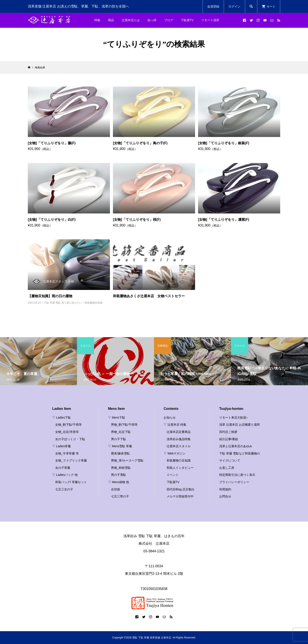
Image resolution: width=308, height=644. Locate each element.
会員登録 (213, 6)
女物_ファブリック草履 (71, 460)
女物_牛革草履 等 (67, 453)
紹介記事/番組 (229, 439)
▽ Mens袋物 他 (118, 482)
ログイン (234, 6)
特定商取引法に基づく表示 (237, 475)
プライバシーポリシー (234, 482)
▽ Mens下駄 (117, 418)
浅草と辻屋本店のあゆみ (236, 446)
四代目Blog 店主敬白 (181, 489)
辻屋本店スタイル (179, 446)
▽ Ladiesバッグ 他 (65, 475)
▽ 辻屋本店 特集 (175, 425)
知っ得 (152, 20)
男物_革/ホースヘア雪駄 (127, 460)
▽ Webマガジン (175, 453)
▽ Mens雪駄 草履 (120, 446)
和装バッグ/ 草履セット (71, 482)
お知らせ (170, 418)
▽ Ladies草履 (61, 446)
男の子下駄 (118, 439)
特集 (97, 20)
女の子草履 (63, 468)
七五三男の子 (120, 496)
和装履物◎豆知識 (179, 460)
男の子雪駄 (118, 475)
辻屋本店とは (131, 20)
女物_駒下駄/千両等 (68, 425)
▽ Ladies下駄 (61, 418)
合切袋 (115, 489)
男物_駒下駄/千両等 (124, 425)
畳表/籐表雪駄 (120, 453)
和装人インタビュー (180, 468)
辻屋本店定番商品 (179, 432)
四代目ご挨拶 (228, 432)
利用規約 (225, 489)
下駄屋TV (187, 20)
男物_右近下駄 (121, 432)
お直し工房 (227, 468)
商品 (111, 20)
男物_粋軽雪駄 (121, 468)
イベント (173, 475)
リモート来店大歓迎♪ (233, 418)
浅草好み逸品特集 (179, 439)
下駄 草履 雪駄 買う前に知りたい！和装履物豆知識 (73, 303)
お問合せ (225, 496)
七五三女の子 (64, 489)
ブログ (169, 20)
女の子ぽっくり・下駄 (70, 439)
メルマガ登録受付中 (180, 496)
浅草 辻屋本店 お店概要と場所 (240, 425)
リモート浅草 (210, 20)
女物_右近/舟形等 (67, 432)
